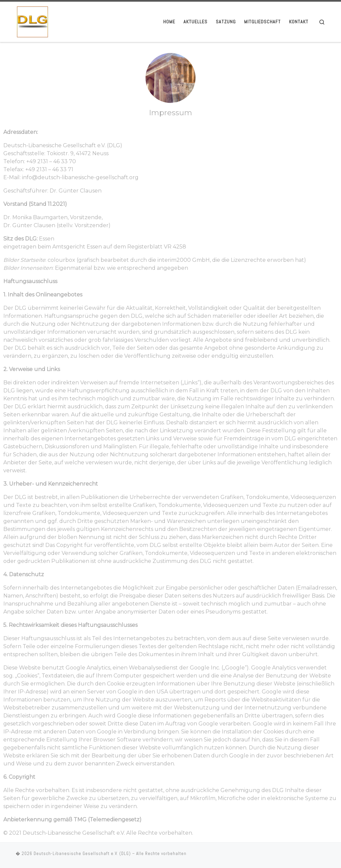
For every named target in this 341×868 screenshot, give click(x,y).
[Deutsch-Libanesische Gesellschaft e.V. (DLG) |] (32, 21)
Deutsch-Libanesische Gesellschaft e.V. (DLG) (82, 854)
